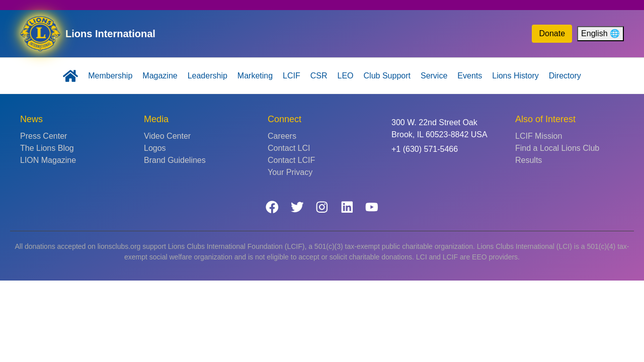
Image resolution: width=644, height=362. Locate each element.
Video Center (167, 136)
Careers (282, 136)
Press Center (44, 136)
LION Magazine (48, 160)
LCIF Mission (539, 136)
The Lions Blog (47, 148)
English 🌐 (600, 33)
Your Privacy (290, 172)
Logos (155, 148)
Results (529, 160)
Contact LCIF (291, 160)
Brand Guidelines (175, 160)
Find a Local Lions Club (557, 148)
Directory (565, 76)
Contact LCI (289, 148)
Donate (552, 33)
